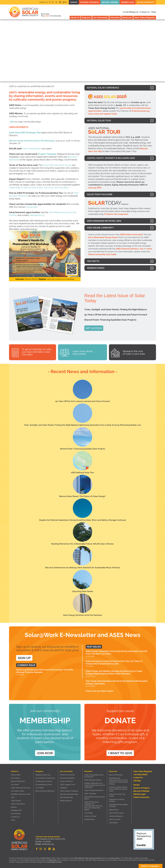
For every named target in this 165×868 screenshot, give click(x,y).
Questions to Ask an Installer (117, 800)
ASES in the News (18, 804)
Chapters (63, 788)
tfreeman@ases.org (140, 111)
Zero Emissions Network (45, 791)
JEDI (13, 797)
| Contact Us (145, 12)
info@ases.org (48, 844)
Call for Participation (32, 149)
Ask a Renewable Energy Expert (103, 237)
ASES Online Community (131, 235)
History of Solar (90, 816)
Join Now (45, 753)
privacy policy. (115, 858)
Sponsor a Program (90, 2)
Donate (74, 2)
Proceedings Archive (44, 785)
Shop (13, 820)
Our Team (15, 785)
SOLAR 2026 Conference (45, 778)
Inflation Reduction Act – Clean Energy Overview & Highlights (95, 785)
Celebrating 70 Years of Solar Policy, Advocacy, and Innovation (39, 188)
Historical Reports (116, 816)
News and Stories (116, 775)
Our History (15, 778)
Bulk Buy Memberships (69, 794)
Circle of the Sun (66, 781)
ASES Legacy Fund (67, 785)
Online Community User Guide (102, 254)
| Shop (153, 12)
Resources (127, 18)
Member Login (128, 2)
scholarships (31, 207)
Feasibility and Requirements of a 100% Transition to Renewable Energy (118, 781)
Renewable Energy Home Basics (95, 798)
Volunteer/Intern (18, 791)
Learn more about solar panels (82, 352)
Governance (16, 814)
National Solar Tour (43, 775)
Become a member (110, 2)
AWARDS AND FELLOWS (21, 794)
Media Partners (66, 801)
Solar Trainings (90, 794)
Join (12, 122)
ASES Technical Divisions (127, 249)
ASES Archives (115, 819)
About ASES (16, 775)
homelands (52, 860)
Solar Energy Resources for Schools (94, 776)
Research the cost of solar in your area (134, 352)
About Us (75, 18)
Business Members (67, 778)
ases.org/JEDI (95, 188)
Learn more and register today (103, 114)
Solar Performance (116, 813)
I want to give (120, 753)
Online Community (146, 2)
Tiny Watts (40, 788)
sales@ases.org (37, 215)
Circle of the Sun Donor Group (57, 165)
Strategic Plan (16, 810)
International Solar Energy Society (88, 858)
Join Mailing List (131, 12)
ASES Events (16, 801)
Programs (86, 18)
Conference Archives (44, 781)
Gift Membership (66, 797)
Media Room (114, 810)
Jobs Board (113, 823)
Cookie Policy (45, 858)
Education (115, 18)
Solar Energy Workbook (94, 790)
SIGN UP (24, 658)
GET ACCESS (94, 328)
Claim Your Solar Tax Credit (117, 795)
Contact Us (15, 817)
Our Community (100, 18)
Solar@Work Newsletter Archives (118, 805)
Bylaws (14, 807)
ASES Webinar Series (93, 780)
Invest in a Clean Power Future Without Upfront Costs (118, 789)
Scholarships (89, 819)
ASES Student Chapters (69, 791)
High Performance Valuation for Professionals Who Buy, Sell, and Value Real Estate (94, 806)
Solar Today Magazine (145, 18)
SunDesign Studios (55, 862)
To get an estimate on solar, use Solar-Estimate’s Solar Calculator (37, 352)
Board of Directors (18, 781)
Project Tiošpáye (47, 154)
